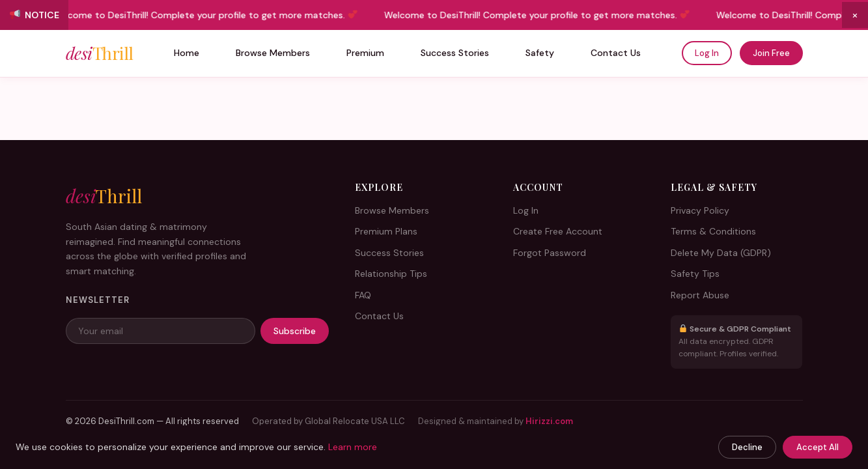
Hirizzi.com (549, 421)
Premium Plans (386, 231)
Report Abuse (700, 295)
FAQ (363, 295)
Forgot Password (550, 253)
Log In (707, 53)
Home (187, 53)
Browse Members (273, 53)
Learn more (353, 447)
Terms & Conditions (713, 231)
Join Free (771, 53)
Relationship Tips (391, 274)
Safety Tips (695, 274)
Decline (747, 447)
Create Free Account (558, 231)
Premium (365, 53)
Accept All (818, 447)
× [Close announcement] (855, 15)
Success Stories (455, 53)
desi (100, 53)
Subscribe (295, 331)
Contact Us (616, 53)
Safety (540, 53)
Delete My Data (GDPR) (721, 253)
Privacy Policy (700, 210)
